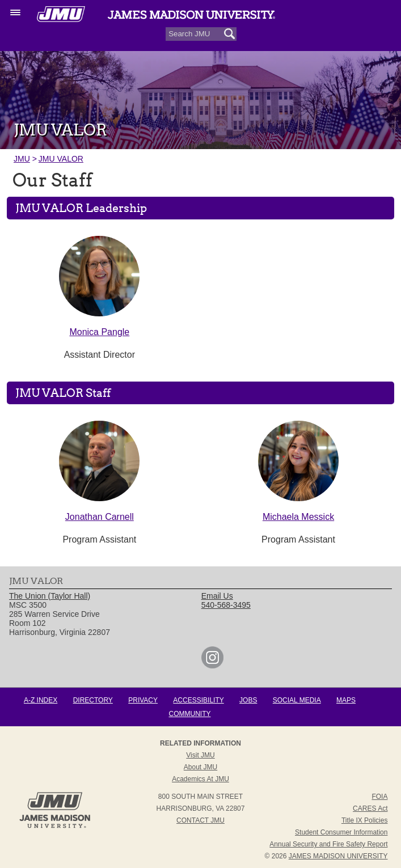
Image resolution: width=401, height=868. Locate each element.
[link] (212, 666)
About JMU (201, 767)
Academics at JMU (201, 779)
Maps (346, 700)
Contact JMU (201, 820)
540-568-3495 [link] (226, 605)
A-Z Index (41, 700)
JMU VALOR (61, 159)
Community (190, 714)
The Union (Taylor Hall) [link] (50, 596)
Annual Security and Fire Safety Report (328, 844)
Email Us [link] (217, 596)
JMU (22, 159)
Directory (93, 700)
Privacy (143, 700)
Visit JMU (200, 755)
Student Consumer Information (341, 832)
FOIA (379, 797)
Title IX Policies (365, 820)
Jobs (248, 700)
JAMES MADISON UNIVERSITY (338, 856)
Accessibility (198, 700)
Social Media (297, 700)
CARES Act (370, 808)
